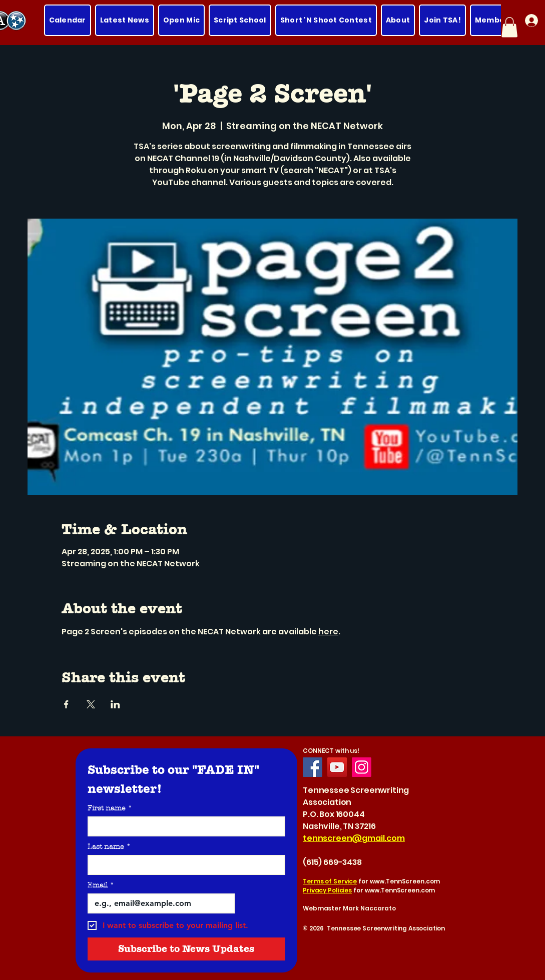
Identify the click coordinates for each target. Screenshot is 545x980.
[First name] (183, 826)
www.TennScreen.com (405, 881)
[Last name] (183, 865)
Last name (109, 847)
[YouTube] (337, 767)
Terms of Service (330, 881)
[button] (509, 27)
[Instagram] (362, 767)
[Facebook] (313, 767)
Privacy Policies (327, 890)
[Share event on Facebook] (66, 704)
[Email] (158, 903)
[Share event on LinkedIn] (115, 704)
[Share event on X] (91, 704)
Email (101, 885)
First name (110, 808)
